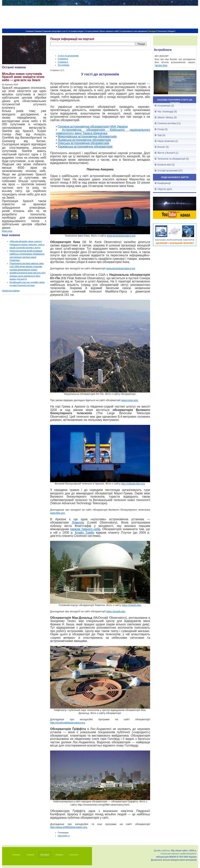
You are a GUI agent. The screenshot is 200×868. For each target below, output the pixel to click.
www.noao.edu (130, 400)
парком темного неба (85, 529)
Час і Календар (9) (167, 112)
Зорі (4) (161, 135)
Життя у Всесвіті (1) (168, 153)
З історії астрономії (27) (170, 171)
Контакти (163, 31)
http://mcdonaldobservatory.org (68, 723)
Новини (38, 31)
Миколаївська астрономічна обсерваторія (87, 136)
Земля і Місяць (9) (167, 117)
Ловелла (78, 522)
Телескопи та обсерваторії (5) (173, 159)
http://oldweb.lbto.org (133, 484)
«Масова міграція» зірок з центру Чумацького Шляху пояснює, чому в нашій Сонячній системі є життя (27, 244)
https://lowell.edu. (132, 605)
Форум (171, 31)
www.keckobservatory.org (121, 236)
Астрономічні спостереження (134, 31)
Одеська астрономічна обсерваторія (83, 143)
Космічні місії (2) (166, 165)
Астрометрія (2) (166, 106)
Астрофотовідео (76, 31)
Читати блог (161, 66)
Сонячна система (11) (169, 123)
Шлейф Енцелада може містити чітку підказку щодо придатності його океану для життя (28, 276)
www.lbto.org (57, 513)
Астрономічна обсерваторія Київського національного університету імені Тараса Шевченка (103, 131)
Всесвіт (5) (163, 147)
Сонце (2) (162, 129)
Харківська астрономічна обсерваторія (85, 147)
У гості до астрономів (68, 56)
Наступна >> (64, 836)
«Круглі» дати (165, 189)
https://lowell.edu (116, 611)
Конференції (164, 183)
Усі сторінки (63, 65)
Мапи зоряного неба (109, 31)
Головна (30, 31)
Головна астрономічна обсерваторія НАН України (93, 127)
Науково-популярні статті (55, 31)
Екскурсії (153, 31)
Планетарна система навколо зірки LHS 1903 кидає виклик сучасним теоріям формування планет (27, 267)
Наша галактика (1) (168, 141)
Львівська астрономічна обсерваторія (84, 140)
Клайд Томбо (85, 533)
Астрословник (92, 31)
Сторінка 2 (63, 59)
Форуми (59, 855)
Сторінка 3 (63, 62)
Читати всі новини (11, 291)
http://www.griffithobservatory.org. (69, 827)
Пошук (141, 44)
